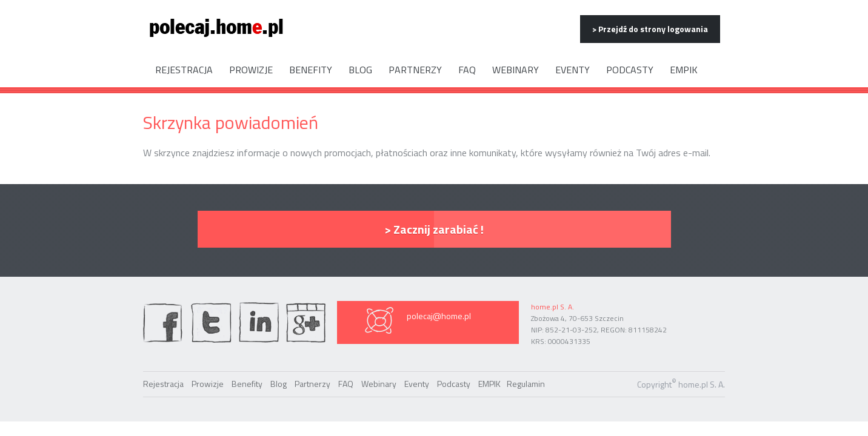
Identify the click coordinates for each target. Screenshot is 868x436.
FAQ (467, 70)
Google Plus (306, 322)
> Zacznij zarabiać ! (434, 229)
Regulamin (526, 384)
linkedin (259, 322)
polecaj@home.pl (439, 316)
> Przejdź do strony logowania (650, 29)
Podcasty (630, 70)
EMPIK (684, 70)
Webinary (516, 70)
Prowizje (251, 70)
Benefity (311, 70)
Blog (360, 70)
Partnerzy (415, 70)
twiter (211, 322)
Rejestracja (184, 70)
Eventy (573, 70)
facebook (163, 322)
